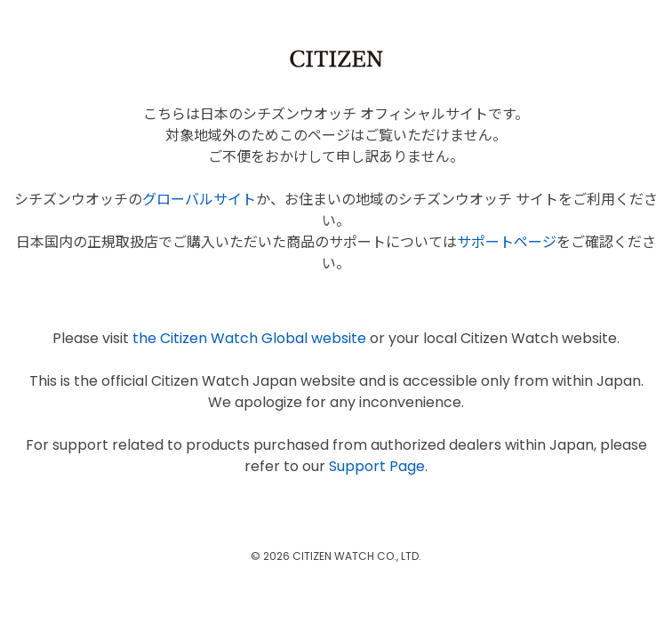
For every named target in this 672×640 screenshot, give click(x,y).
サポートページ (507, 242)
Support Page (377, 466)
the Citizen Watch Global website (249, 338)
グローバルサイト (199, 200)
